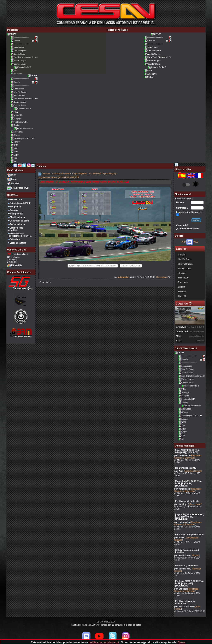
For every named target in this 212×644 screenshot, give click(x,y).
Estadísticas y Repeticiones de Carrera (20, 235)
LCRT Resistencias (24, 128)
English (196, 556)
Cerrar (182, 642)
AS (13, 162)
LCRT (14, 155)
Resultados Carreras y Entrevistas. (188, 457)
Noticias (15, 184)
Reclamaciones (17, 224)
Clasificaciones (17, 217)
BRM (14, 145)
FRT (14, 158)
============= (19, 37)
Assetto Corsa (18, 54)
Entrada (15, 41)
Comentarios (162, 277)
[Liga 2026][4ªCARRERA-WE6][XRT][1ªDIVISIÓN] (187, 451)
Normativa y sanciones (186, 566)
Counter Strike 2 (22, 67)
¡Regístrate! (182, 225)
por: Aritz (179, 471)
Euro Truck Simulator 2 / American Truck (29, 57)
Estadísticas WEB (20, 188)
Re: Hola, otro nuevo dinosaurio (185, 602)
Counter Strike (18, 64)
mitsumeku (123, 277)
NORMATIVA (16, 200)
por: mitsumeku (182, 456)
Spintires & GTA (19, 122)
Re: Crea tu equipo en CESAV (190, 535)
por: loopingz (181, 504)
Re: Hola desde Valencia (187, 501)
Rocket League (18, 61)
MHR (14, 152)
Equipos (15, 142)
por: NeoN (179, 538)
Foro (13, 179)
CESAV (12, 34)
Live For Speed (18, 51)
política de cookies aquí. (104, 642)
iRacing (15, 125)
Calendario (15, 239)
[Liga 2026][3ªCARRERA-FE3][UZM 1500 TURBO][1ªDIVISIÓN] (190, 517)
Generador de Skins (19, 221)
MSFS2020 (17, 132)
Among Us (151, 74)
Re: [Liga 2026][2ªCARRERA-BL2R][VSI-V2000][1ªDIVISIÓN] (189, 583)
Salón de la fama (18, 243)
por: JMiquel (180, 589)
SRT (14, 148)
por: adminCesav (183, 556)
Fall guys (150, 77)
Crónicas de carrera (62, 174)
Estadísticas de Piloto (20, 203)
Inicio (14, 175)
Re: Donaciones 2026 (186, 468)
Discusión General (193, 471)
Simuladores (17, 47)
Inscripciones (16, 214)
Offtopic (15, 135)
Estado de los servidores (15, 229)
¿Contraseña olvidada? (188, 229)
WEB (196, 242)
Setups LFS (15, 207)
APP (184, 242)
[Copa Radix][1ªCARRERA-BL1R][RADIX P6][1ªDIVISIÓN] (188, 483)
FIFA (14, 70)
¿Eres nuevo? (195, 504)
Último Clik (17, 265)
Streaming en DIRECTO (22, 138)
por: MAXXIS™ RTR (184, 607)
